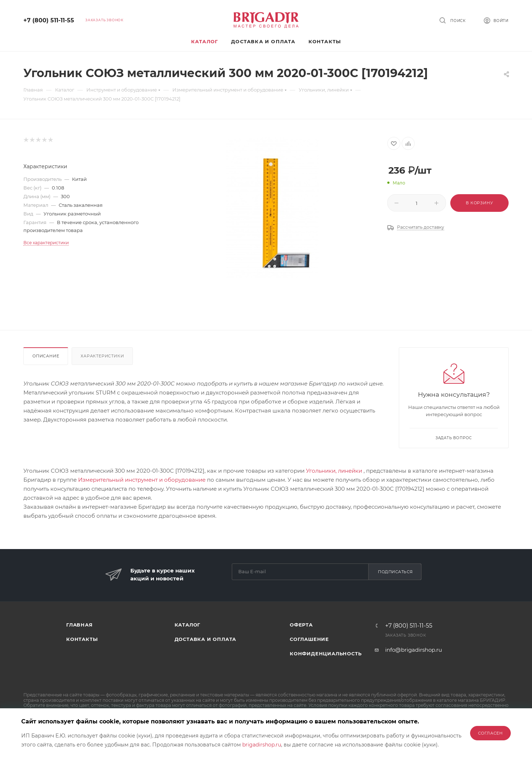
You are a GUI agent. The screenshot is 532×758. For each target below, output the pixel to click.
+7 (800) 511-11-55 (49, 20)
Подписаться (395, 572)
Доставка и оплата (206, 639)
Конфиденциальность (326, 654)
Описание (46, 356)
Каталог (188, 625)
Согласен (490, 733)
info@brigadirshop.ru (414, 650)
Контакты (82, 639)
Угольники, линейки (334, 471)
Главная (80, 625)
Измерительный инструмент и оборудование (142, 480)
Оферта (301, 625)
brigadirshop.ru (262, 745)
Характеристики (102, 356)
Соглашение (309, 639)
